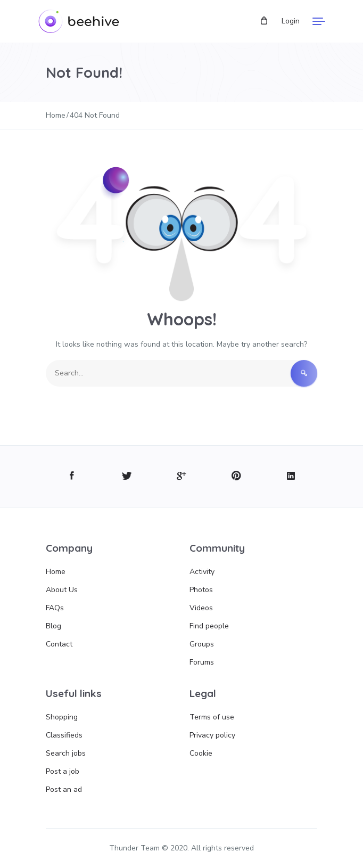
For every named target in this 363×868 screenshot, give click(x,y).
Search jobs (66, 753)
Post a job (63, 771)
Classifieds (64, 735)
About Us (62, 590)
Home (56, 572)
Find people (209, 626)
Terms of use (212, 717)
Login (291, 21)
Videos (201, 608)
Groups (202, 644)
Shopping (62, 717)
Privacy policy (212, 735)
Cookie (201, 753)
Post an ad (64, 789)
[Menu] (319, 21)
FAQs (55, 608)
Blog (53, 626)
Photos (201, 590)
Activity (202, 572)
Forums (202, 662)
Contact (59, 644)
